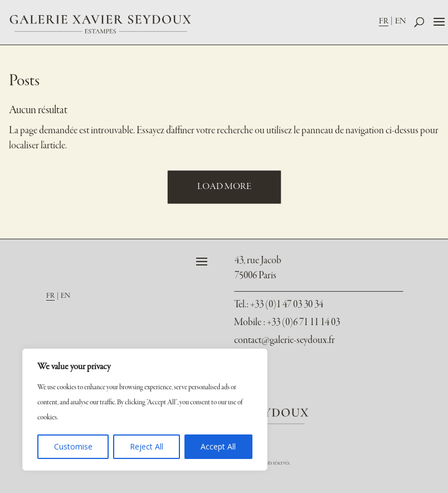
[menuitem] (387, 21)
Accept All (218, 446)
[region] (145, 410)
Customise (73, 446)
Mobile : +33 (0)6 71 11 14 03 (287, 323)
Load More (224, 187)
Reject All (147, 446)
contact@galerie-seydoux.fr (284, 340)
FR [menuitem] (384, 21)
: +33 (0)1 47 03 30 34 (279, 305)
